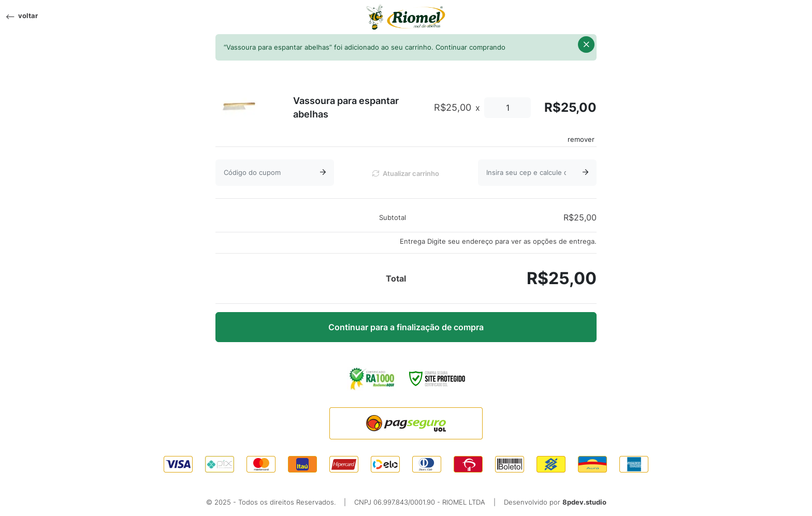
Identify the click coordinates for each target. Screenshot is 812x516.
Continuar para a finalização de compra (406, 327)
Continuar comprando (470, 47)
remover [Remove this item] (581, 139)
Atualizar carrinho (406, 174)
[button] (586, 45)
